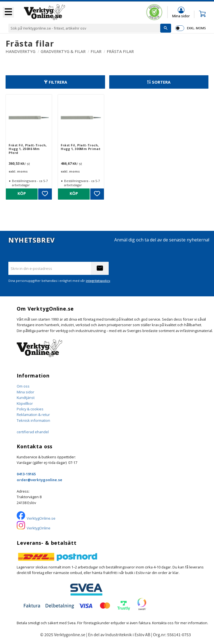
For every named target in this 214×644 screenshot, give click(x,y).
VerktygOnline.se (41, 518)
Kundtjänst (26, 398)
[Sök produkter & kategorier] (84, 28)
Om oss (23, 386)
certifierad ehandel (33, 432)
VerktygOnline (39, 528)
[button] (8, 12)
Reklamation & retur (33, 415)
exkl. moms (196, 28)
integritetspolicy (98, 281)
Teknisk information (33, 420)
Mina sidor (25, 392)
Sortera (161, 82)
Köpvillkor (25, 403)
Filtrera (58, 82)
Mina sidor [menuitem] (181, 16)
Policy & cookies (30, 409)
